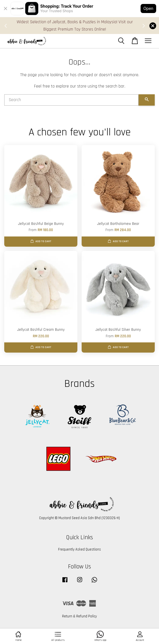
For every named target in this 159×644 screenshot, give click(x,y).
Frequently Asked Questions (79, 549)
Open (148, 8)
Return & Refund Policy (79, 616)
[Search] (71, 100)
